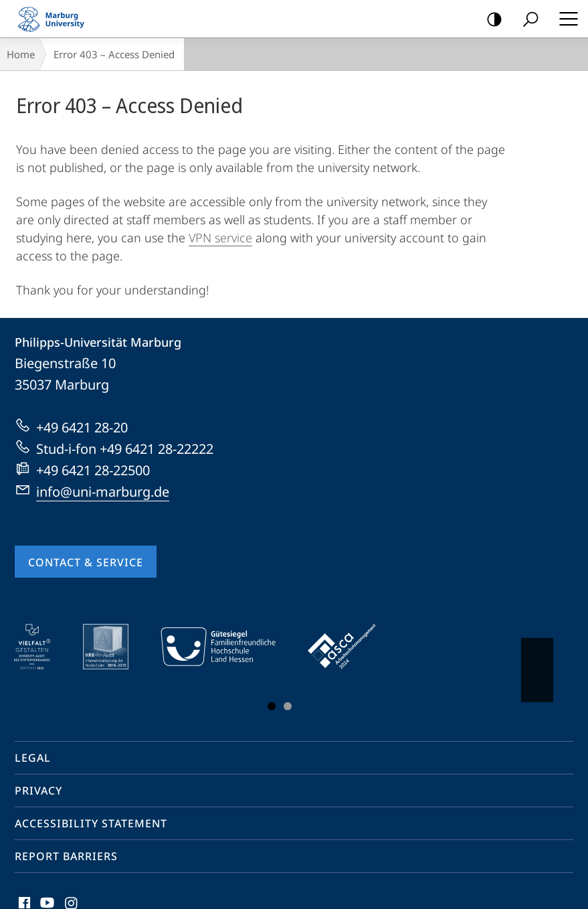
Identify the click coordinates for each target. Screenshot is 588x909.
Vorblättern (536, 663)
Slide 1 (272, 706)
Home (21, 54)
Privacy (38, 791)
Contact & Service (86, 562)
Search (526, 20)
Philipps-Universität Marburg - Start (57, 19)
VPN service (220, 238)
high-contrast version (490, 20)
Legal (33, 758)
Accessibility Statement (91, 823)
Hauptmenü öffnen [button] (565, 19)
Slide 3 (288, 706)
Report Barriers (66, 856)
